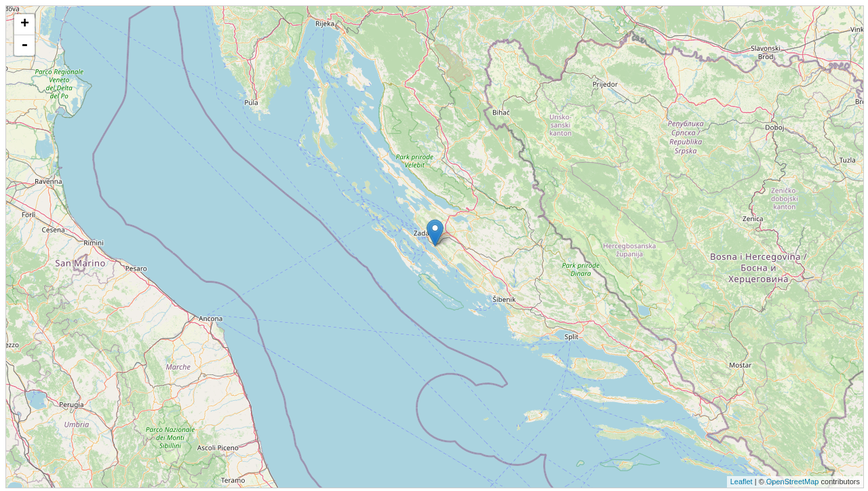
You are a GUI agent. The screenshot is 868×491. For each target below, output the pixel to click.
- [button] (24, 45)
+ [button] (25, 24)
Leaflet (742, 482)
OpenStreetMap (793, 482)
